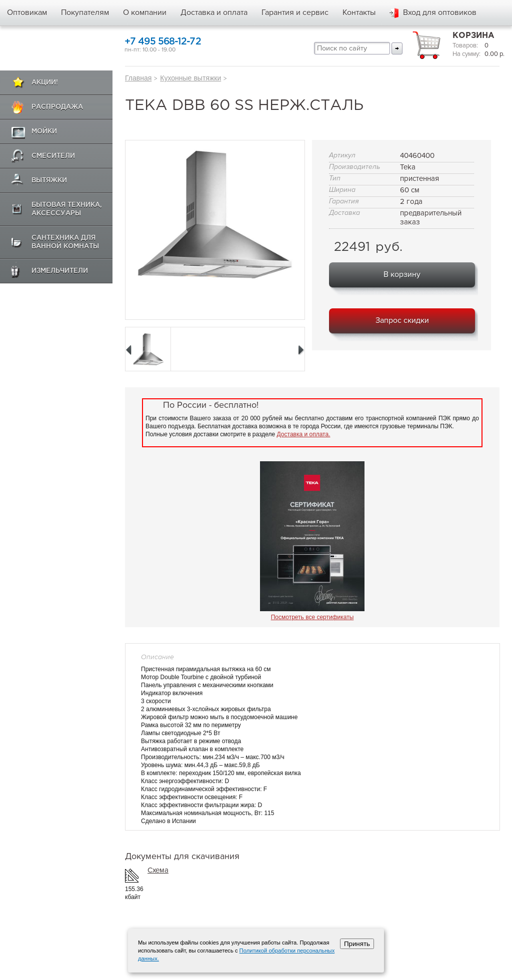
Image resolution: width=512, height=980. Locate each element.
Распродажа (57, 107)
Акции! (45, 83)
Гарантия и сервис (295, 12)
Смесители (53, 156)
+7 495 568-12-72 (163, 42)
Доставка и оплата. (304, 434)
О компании (145, 12)
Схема (158, 870)
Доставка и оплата (214, 12)
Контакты (359, 12)
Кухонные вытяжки (190, 78)
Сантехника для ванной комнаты (65, 242)
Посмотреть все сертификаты (312, 617)
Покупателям (85, 12)
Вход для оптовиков (440, 12)
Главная (138, 78)
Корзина (473, 36)
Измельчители (60, 271)
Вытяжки (49, 181)
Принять (357, 944)
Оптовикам (27, 12)
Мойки (44, 132)
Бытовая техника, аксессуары (67, 209)
